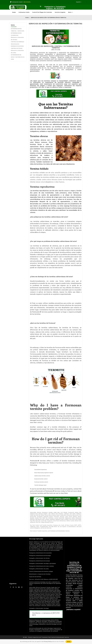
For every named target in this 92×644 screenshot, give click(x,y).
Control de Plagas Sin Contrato (42, 12)
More (71, 12)
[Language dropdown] (79, 2)
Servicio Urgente (60, 12)
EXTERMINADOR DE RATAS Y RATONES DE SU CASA (18, 57)
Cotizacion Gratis (24, 12)
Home (14, 12)
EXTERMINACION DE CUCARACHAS (16, 34)
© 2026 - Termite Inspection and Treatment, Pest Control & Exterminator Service (46, 637)
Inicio (13, 25)
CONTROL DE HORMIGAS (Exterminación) (17, 43)
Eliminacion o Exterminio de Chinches (17, 38)
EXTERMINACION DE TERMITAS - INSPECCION (17, 30)
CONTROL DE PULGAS (17, 48)
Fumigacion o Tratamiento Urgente (55, 8)
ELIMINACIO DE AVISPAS (17, 46)
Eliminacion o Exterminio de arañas (17, 52)
